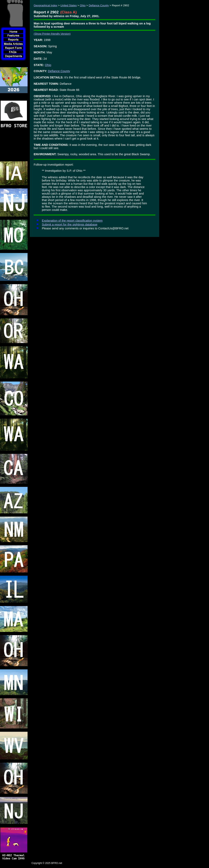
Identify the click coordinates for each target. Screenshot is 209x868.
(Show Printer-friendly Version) (52, 34)
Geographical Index (46, 5)
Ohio (83, 5)
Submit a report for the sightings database (70, 224)
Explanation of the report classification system (72, 221)
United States (69, 5)
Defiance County (99, 5)
